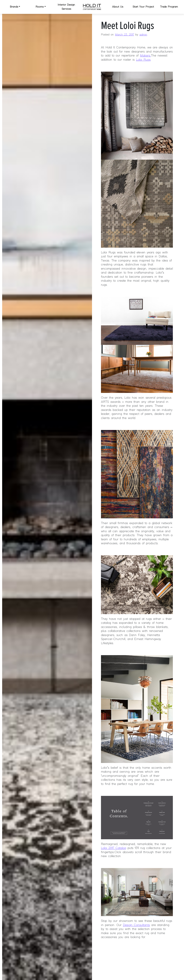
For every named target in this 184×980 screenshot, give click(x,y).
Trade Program (169, 7)
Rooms (40, 7)
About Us (118, 7)
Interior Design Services (66, 7)
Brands (14, 7)
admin (143, 35)
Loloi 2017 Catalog (114, 848)
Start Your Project (143, 7)
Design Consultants (136, 925)
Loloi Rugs (143, 60)
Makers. (145, 56)
